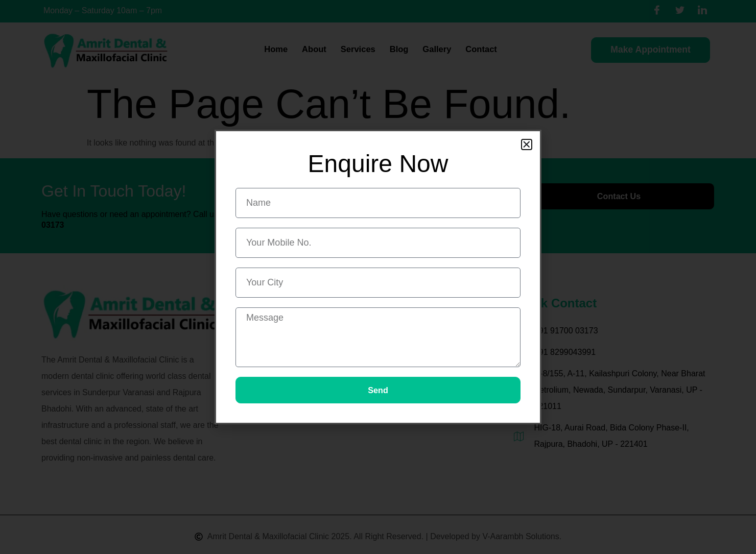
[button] (527, 144)
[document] (378, 277)
